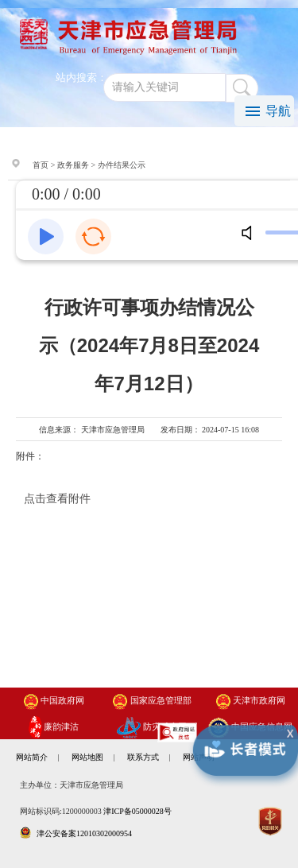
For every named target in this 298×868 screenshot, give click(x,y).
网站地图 (87, 757)
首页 (41, 165)
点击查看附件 (57, 499)
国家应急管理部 (152, 700)
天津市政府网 (251, 700)
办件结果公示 (122, 165)
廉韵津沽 (54, 727)
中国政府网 (54, 700)
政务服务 (73, 165)
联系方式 (143, 757)
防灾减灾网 (152, 727)
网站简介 (32, 757)
